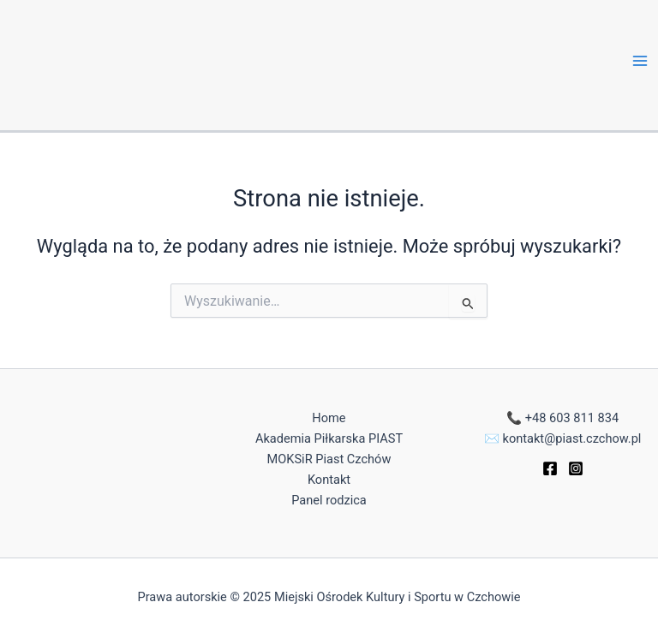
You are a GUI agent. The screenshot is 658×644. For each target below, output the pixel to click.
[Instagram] (576, 468)
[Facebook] (550, 468)
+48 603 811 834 (572, 418)
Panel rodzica (329, 500)
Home (329, 418)
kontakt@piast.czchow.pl (572, 438)
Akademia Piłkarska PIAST (329, 438)
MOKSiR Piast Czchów (329, 459)
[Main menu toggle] (640, 61)
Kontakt (329, 480)
